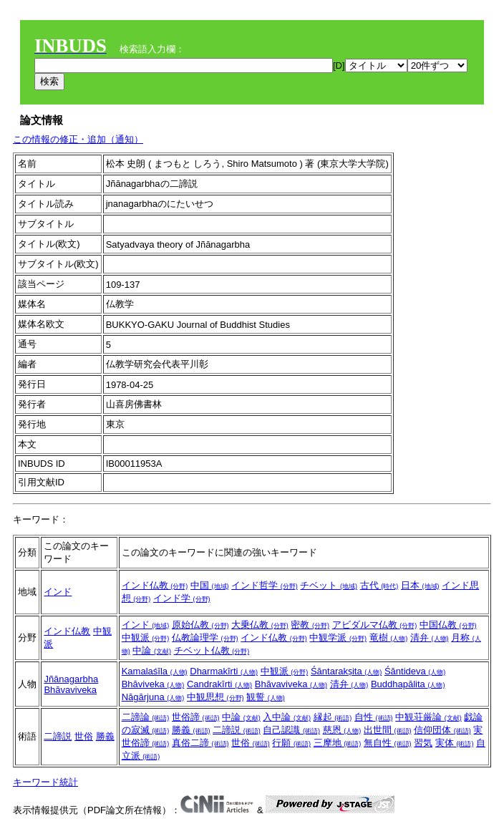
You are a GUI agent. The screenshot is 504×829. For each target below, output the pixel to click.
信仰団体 (442, 730)
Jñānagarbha (71, 679)
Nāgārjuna (153, 697)
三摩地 (338, 743)
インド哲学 (265, 585)
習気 (423, 743)
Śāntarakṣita (346, 671)
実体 (455, 743)
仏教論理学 (205, 637)
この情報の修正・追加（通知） (78, 139)
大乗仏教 (260, 625)
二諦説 (58, 736)
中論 (152, 650)
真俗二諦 (200, 743)
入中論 (287, 717)
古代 (379, 585)
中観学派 (338, 637)
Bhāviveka (153, 684)
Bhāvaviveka (70, 690)
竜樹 (389, 637)
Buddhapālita (408, 684)
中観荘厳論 (428, 717)
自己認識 (291, 730)
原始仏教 (200, 625)
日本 (420, 585)
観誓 (266, 697)
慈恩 (342, 730)
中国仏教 (448, 625)
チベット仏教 (212, 650)
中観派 (146, 637)
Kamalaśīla (155, 671)
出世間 (388, 730)
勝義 (105, 736)
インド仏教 (155, 585)
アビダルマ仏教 (375, 625)
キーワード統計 (45, 782)
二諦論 (146, 717)
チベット (329, 585)
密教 (310, 625)
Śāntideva (415, 671)
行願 (291, 743)
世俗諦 (196, 717)
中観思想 (215, 697)
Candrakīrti (219, 684)
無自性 (388, 743)
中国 (210, 585)
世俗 (84, 736)
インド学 (182, 598)
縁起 (333, 717)
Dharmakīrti (224, 671)
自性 (374, 717)
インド (58, 592)
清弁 (430, 637)
